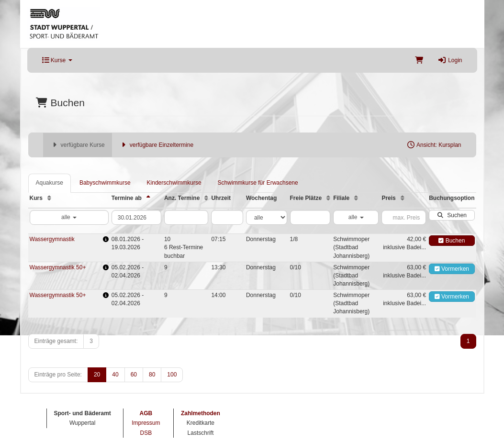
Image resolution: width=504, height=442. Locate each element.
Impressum (146, 423)
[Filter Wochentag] (267, 217)
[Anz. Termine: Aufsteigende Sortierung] (206, 198)
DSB (146, 433)
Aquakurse (50, 183)
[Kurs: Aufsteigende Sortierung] (49, 198)
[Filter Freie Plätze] (310, 217)
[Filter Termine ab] (136, 217)
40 (115, 375)
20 (97, 375)
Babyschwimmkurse (105, 183)
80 (152, 375)
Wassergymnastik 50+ (58, 267)
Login (450, 60)
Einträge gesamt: (56, 341)
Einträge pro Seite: (58, 375)
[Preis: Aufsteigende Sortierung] (403, 198)
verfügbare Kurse (78, 145)
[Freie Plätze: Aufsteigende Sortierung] (328, 198)
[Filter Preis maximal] (404, 217)
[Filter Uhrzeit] (227, 217)
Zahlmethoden (201, 413)
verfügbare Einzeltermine (156, 145)
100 (172, 375)
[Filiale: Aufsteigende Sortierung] (356, 198)
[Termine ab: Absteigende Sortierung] (148, 198)
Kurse (57, 60)
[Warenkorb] (419, 60)
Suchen (452, 215)
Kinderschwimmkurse (174, 183)
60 (134, 375)
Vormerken (452, 269)
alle (69, 217)
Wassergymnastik (52, 239)
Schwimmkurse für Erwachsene (258, 183)
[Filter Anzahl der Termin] (186, 217)
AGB (146, 413)
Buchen (452, 241)
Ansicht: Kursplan (434, 145)
